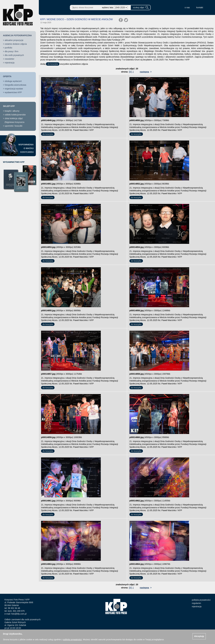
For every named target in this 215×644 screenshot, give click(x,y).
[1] (130, 72)
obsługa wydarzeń (13, 81)
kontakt (200, 7)
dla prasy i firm (12, 51)
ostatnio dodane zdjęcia (16, 44)
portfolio (9, 48)
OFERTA (7, 76)
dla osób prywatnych (14, 55)
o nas (187, 7)
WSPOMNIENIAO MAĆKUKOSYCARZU (26, 148)
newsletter (10, 59)
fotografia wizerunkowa (15, 85)
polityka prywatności (201, 600)
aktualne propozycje (14, 40)
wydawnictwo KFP (13, 92)
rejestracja (10, 63)
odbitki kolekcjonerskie (15, 115)
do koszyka (53, 64)
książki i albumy (12, 111)
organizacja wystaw (14, 89)
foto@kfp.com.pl (19, 614)
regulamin (196, 603)
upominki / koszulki (14, 126)
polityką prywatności (72, 640)
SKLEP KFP (9, 106)
